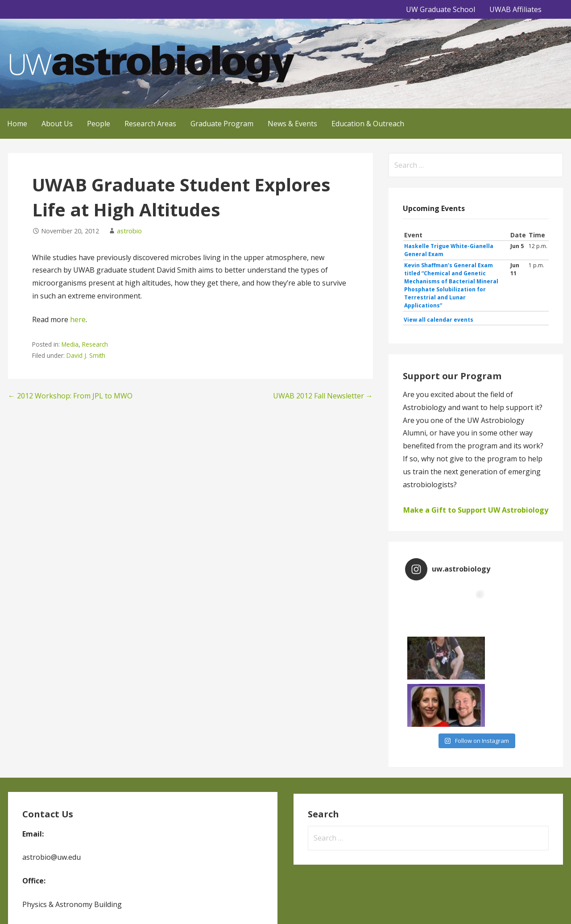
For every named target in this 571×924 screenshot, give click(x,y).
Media (70, 344)
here (78, 319)
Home (17, 124)
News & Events (292, 124)
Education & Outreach (368, 124)
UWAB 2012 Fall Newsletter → (323, 396)
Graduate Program (222, 124)
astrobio (129, 231)
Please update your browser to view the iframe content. (476, 278)
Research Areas (150, 124)
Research (95, 344)
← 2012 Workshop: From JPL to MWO (70, 396)
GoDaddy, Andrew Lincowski (50, 905)
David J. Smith (86, 355)
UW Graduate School (441, 9)
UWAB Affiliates (515, 9)
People (99, 124)
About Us (57, 124)
